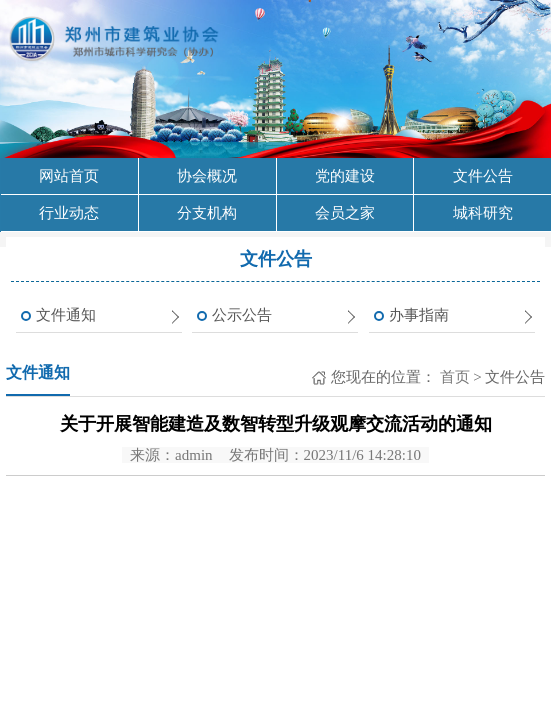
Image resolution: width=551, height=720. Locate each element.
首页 (453, 377)
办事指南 (419, 315)
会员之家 (345, 213)
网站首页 (69, 176)
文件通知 (66, 315)
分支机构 (207, 213)
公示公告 (242, 315)
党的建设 (345, 176)
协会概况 (207, 176)
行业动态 (69, 213)
